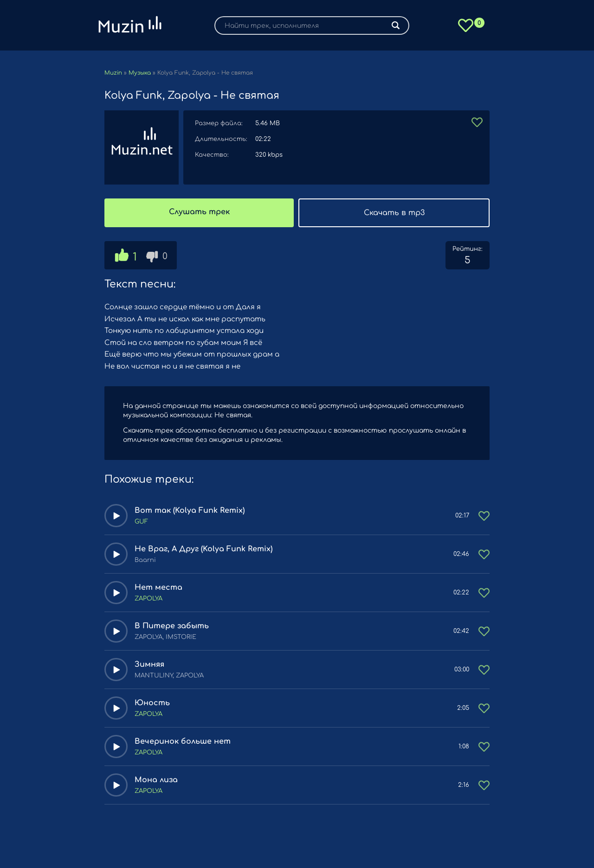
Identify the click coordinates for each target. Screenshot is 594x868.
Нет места (158, 587)
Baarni (145, 560)
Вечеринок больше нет (183, 741)
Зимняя (149, 664)
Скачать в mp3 (394, 213)
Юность (152, 703)
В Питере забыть (172, 626)
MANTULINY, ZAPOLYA (169, 676)
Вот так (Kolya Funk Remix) (190, 511)
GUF (141, 522)
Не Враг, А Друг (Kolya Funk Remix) (203, 549)
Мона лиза (156, 780)
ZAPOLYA (148, 599)
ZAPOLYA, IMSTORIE (165, 637)
